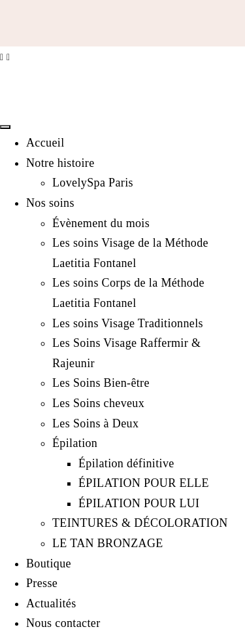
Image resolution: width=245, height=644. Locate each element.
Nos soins (50, 203)
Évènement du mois (101, 223)
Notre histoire (60, 163)
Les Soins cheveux (98, 403)
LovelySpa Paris (93, 183)
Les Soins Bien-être (101, 383)
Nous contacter (63, 623)
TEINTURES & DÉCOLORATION (140, 523)
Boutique (49, 563)
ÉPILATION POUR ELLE (144, 483)
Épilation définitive (126, 463)
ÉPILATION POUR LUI (139, 503)
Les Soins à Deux (95, 423)
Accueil (45, 143)
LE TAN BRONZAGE (108, 543)
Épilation (75, 443)
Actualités (51, 603)
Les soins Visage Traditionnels (128, 323)
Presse (42, 583)
